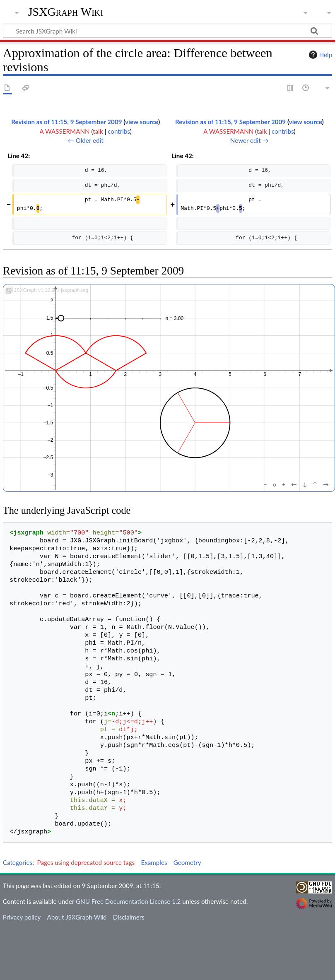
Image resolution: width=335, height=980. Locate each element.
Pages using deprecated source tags (86, 862)
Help (319, 55)
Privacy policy (22, 917)
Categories (18, 862)
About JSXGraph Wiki (77, 917)
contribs (119, 131)
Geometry (187, 862)
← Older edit (86, 140)
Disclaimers (129, 917)
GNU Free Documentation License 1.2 (128, 901)
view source (142, 122)
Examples (154, 862)
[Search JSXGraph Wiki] (167, 31)
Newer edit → (249, 140)
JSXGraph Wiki (66, 12)
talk (98, 131)
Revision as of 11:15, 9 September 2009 (66, 122)
